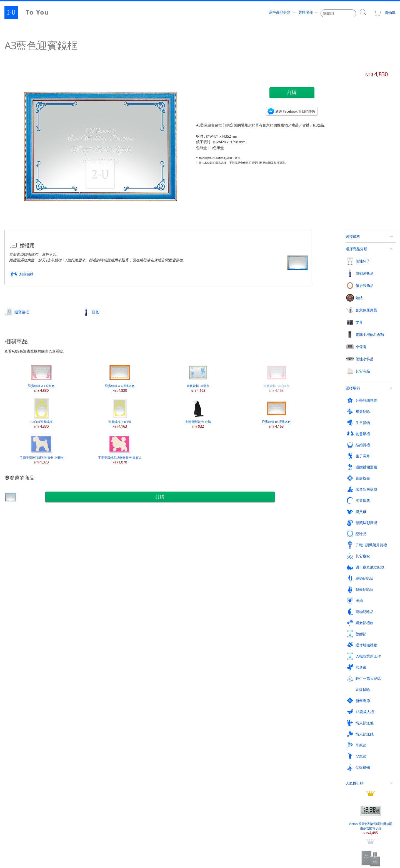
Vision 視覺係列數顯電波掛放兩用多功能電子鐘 (371, 308)
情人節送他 (348, 743)
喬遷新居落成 (155, 707)
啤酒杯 (19, 583)
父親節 (150, 756)
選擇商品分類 (280, 13)
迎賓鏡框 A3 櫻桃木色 (120, 377)
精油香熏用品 (284, 572)
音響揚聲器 (23, 666)
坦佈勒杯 (21, 572)
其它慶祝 (151, 719)
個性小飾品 (153, 632)
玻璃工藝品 (217, 644)
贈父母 (280, 707)
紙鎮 (342, 594)
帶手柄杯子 (23, 594)
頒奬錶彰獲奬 (350, 707)
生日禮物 (151, 695)
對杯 (18, 605)
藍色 (95, 312)
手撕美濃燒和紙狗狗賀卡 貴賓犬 (120, 449)
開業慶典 (216, 707)
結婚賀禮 (281, 695)
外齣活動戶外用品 (157, 666)
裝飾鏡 (149, 594)
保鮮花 (149, 572)
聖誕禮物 (216, 756)
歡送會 (20, 743)
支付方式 (313, 794)
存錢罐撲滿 (282, 594)
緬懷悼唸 (151, 743)
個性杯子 (22, 537)
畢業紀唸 (87, 695)
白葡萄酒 (86, 561)
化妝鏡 (149, 644)
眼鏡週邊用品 (154, 655)
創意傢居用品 (285, 537)
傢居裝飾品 (153, 537)
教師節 (215, 731)
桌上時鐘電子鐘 (221, 561)
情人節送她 (23, 756)
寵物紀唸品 (88, 731)
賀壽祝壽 (87, 707)
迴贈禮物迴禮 (25, 707)
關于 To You (315, 806)
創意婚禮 (26, 274)
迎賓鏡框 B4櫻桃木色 (276, 413)
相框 (147, 550)
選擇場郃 (306, 13)
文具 (343, 537)
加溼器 (84, 666)
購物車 (384, 13)
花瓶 (147, 561)
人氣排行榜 (355, 274)
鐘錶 (213, 537)
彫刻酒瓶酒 (88, 537)
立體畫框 (151, 583)
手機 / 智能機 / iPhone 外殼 (35, 644)
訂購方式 (216, 794)
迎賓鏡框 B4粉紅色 (277, 377)
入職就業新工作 (352, 731)
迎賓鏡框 (22, 312)
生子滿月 (346, 695)
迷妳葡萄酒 (88, 605)
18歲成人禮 (283, 743)
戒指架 (279, 550)
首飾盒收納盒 (284, 561)
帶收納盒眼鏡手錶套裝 (371, 397)
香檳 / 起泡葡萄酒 (92, 572)
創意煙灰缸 (347, 583)
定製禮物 (8, 511)
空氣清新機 (88, 655)
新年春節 (216, 743)
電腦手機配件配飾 (29, 632)
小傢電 (85, 632)
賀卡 (342, 605)
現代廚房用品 (284, 616)
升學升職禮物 (25, 695)
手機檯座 (21, 655)
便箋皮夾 (346, 572)
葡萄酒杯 (21, 550)
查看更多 (359, 421)
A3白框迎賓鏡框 (41, 413)
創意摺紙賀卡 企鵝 (198, 413)
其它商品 (47, 511)
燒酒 (83, 594)
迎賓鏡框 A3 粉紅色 (41, 377)
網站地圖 (18, 806)
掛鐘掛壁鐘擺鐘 (221, 550)
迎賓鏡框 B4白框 (120, 413)
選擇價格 (353, 236)
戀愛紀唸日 (348, 719)
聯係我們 (216, 806)
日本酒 (84, 583)
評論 (111, 794)
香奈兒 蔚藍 (371, 354)
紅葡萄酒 (86, 550)
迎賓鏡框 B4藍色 (198, 377)
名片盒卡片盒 (349, 561)
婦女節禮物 (153, 731)
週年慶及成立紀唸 (224, 719)
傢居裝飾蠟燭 (154, 605)
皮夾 (342, 550)
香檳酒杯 (21, 561)
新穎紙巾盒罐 (284, 605)
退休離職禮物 (285, 731)
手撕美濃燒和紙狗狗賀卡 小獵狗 (42, 449)
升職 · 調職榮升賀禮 (95, 719)
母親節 (85, 756)
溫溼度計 (281, 583)
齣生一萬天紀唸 (92, 743)
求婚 (18, 731)
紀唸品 (20, 719)
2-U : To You (31, 13)
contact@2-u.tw (205, 840)
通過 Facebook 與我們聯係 (295, 111)
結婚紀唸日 (283, 719)
